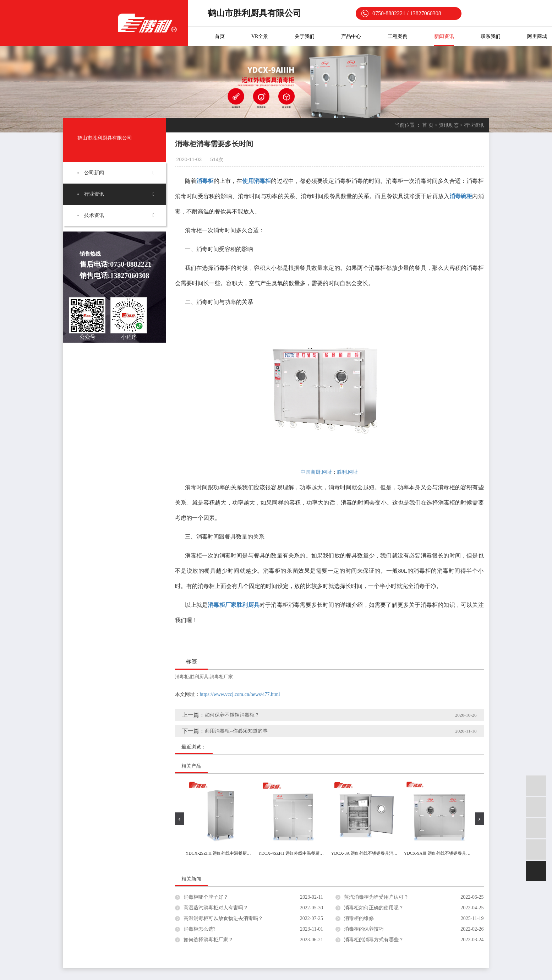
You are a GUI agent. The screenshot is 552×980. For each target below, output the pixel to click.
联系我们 (491, 36)
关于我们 (305, 36)
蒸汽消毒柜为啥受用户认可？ (376, 897)
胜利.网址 (348, 472)
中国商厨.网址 (316, 472)
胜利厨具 (199, 677)
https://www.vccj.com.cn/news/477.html (240, 694)
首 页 (428, 125)
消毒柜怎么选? (200, 929)
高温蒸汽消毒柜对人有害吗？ (216, 908)
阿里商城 (537, 36)
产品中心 (351, 36)
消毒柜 (182, 677)
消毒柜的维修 (359, 918)
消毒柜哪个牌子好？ (206, 897)
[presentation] (179, 819)
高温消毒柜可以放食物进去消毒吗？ (223, 918)
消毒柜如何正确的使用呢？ (374, 908)
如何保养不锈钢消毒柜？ (232, 715)
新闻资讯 (444, 36)
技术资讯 (94, 215)
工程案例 (398, 36)
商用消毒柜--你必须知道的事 (236, 731)
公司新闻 (94, 173)
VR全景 (260, 36)
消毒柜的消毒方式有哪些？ (374, 940)
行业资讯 (94, 194)
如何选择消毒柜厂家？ (208, 940)
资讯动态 (449, 125)
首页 (220, 36)
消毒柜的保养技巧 (364, 929)
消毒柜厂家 (221, 677)
